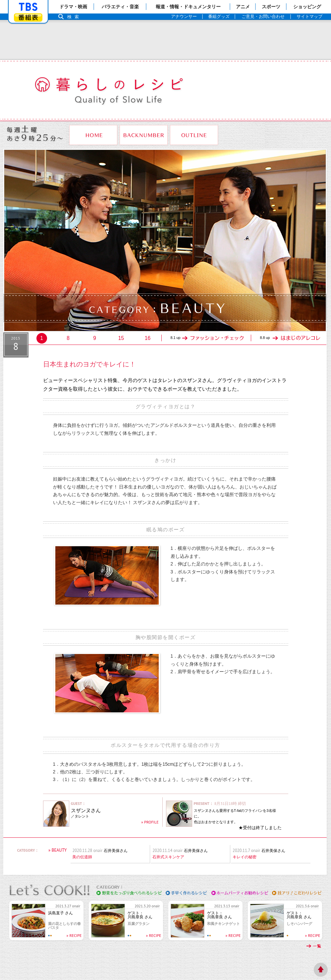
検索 (75, 17)
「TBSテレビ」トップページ (28, 7)
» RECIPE (74, 935)
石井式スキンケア (168, 857)
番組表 (28, 17)
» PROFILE (150, 822)
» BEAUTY (57, 850)
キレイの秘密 (245, 857)
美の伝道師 (82, 857)
